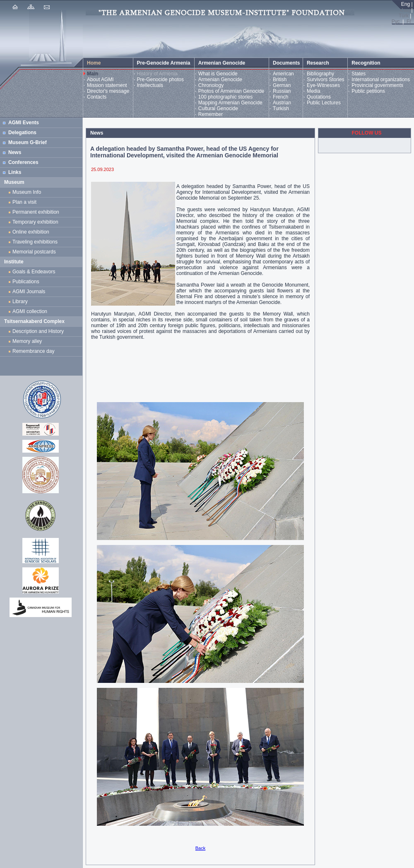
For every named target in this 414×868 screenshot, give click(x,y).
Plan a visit (24, 202)
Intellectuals (150, 85)
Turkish (281, 108)
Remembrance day (33, 351)
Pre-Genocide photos (160, 80)
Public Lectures (324, 103)
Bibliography (320, 74)
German (282, 85)
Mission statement (107, 85)
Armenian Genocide (220, 80)
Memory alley (27, 341)
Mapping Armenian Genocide (230, 103)
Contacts (97, 97)
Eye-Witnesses (323, 85)
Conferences (23, 162)
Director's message (108, 91)
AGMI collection (30, 311)
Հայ (405, 10)
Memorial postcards (35, 252)
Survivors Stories (326, 80)
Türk (404, 16)
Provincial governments (377, 85)
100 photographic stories (225, 97)
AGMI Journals (30, 292)
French (280, 97)
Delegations (22, 133)
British (280, 80)
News (15, 152)
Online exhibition (32, 232)
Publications (26, 282)
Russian (282, 91)
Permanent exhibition (36, 212)
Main (93, 74)
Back (200, 848)
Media (314, 91)
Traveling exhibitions (36, 242)
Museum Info (27, 192)
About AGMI (100, 80)
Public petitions (368, 91)
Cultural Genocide (218, 108)
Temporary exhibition (35, 222)
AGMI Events (24, 123)
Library (20, 301)
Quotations (319, 97)
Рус (396, 22)
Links (15, 172)
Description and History (38, 331)
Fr (409, 22)
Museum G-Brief (28, 142)
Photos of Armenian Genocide (231, 91)
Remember (211, 114)
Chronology (211, 85)
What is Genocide (218, 74)
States (359, 74)
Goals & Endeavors (34, 272)
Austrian (282, 103)
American (283, 74)
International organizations (381, 80)
